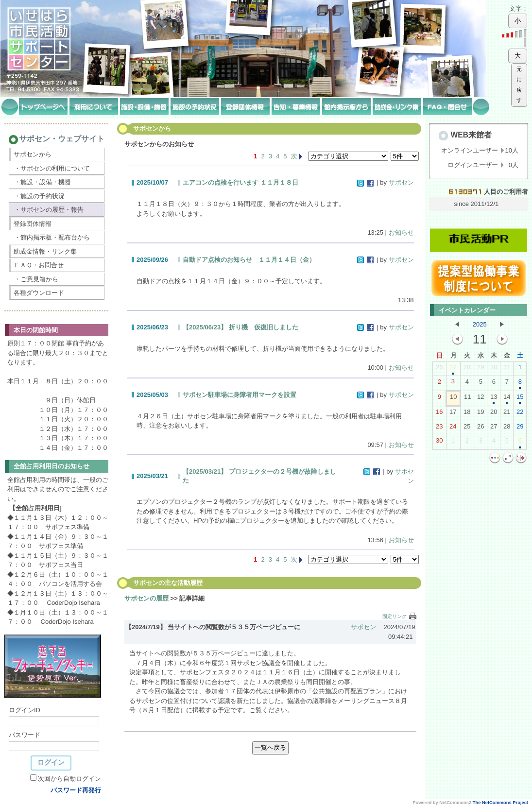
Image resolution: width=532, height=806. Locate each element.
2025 (480, 324)
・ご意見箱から (36, 279)
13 (494, 399)
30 (494, 369)
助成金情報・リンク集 (45, 251)
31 (507, 369)
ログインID (25, 710)
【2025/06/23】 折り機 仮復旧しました (240, 327)
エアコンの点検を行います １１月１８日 (240, 182)
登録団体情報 (33, 224)
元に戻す (519, 85)
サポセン (401, 182)
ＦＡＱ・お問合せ (39, 265)
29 (481, 369)
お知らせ (401, 232)
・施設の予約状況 (39, 196)
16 (439, 414)
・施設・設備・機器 (43, 182)
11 (467, 399)
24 (453, 429)
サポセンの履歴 (146, 598)
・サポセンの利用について (52, 168)
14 (507, 399)
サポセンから (33, 154)
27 (453, 369)
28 (467, 369)
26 (439, 369)
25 (467, 429)
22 (520, 414)
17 (453, 414)
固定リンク (395, 616)
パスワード (25, 735)
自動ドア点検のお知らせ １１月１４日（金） (249, 260)
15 (520, 399)
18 (467, 414)
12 (481, 399)
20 (494, 414)
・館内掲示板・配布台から (52, 237)
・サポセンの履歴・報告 (49, 210)
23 (439, 429)
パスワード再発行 (76, 790)
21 (507, 414)
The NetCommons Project (500, 803)
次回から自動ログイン (69, 779)
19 (481, 414)
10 (453, 399)
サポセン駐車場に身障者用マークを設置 (240, 395)
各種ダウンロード (39, 293)
